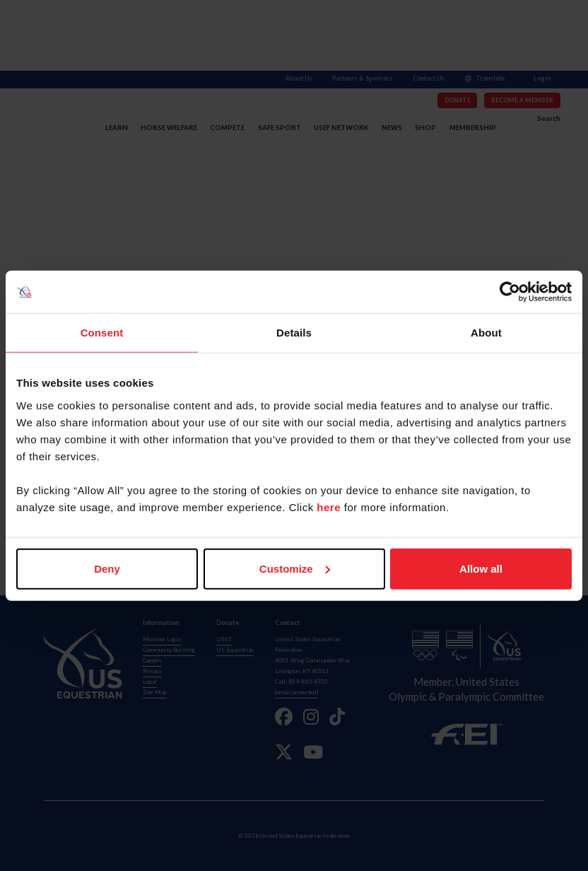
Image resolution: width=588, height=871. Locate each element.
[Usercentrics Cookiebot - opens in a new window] (510, 292)
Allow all (481, 568)
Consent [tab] (102, 333)
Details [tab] (294, 333)
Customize (295, 568)
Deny (107, 568)
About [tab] (486, 333)
